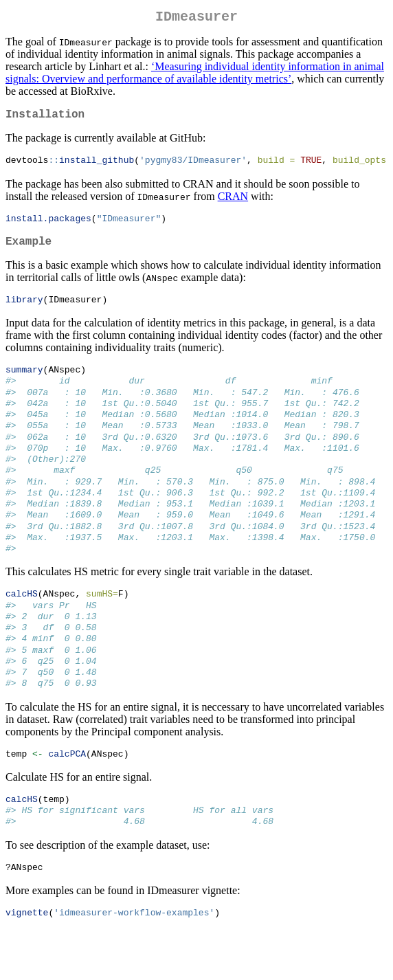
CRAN (233, 202)
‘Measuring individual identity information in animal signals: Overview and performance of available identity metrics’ (195, 75)
